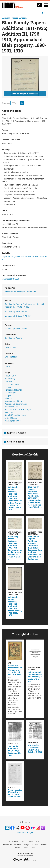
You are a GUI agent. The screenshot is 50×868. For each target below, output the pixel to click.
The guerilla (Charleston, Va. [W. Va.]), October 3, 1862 (35, 749)
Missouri (9, 398)
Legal (23, 841)
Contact (44, 845)
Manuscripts (10, 393)
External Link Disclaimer (12, 845)
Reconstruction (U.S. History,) (18, 410)
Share (45, 13)
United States (11, 357)
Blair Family (10, 379)
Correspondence (12, 384)
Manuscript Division (18, 316)
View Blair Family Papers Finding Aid (21, 291)
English (8, 366)
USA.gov (27, 845)
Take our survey (25, 833)
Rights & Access (16, 433)
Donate (26, 848)
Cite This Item (15, 442)
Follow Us (25, 822)
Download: (6, 103)
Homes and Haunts (13, 390)
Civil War (9, 381)
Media (18, 848)
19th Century (10, 376)
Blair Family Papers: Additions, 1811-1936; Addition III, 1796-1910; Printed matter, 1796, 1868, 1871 (15, 606)
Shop (33, 848)
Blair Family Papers (16, 311)
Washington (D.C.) (13, 421)
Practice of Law (11, 407)
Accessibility (14, 841)
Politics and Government (16, 404)
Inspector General (34, 841)
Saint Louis (10, 412)
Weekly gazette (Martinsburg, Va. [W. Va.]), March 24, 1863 (15, 793)
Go (22, 103)
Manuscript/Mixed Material (14, 18)
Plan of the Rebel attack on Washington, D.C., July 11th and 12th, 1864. (15, 670)
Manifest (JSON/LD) (10, 279)
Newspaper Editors (13, 401)
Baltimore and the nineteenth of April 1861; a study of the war (35, 677)
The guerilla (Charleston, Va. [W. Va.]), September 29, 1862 (14, 751)
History (8, 387)
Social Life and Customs (15, 415)
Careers (36, 845)
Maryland (9, 395)
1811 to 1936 (10, 347)
